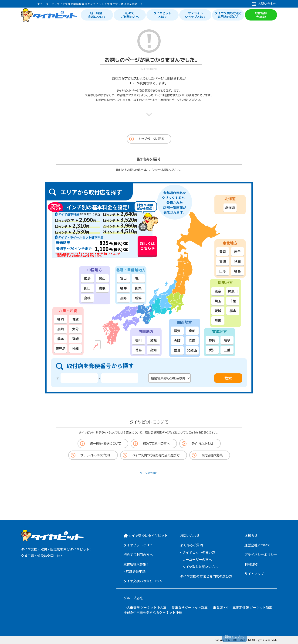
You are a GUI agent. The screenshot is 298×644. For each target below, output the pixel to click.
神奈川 (233, 291)
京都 (192, 331)
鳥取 (102, 288)
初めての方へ (234, 637)
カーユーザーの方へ (197, 559)
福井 (123, 288)
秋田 (237, 261)
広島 (87, 278)
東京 (218, 291)
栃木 (233, 311)
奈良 (177, 350)
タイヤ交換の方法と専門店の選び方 (228, 15)
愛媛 (153, 340)
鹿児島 (61, 348)
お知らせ (251, 535)
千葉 (233, 301)
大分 (75, 329)
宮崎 (75, 339)
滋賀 (177, 331)
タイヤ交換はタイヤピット (148, 535)
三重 (227, 350)
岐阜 (227, 340)
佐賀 (75, 319)
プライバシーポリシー (261, 554)
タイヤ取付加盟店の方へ (200, 567)
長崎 (61, 329)
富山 (123, 278)
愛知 (212, 350)
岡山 (102, 278)
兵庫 (192, 341)
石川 (138, 278)
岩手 (237, 251)
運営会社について (257, 545)
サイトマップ (254, 574)
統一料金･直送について (97, 15)
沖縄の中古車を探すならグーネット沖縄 (153, 612)
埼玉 (218, 301)
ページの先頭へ (149, 473)
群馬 (218, 320)
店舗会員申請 (136, 571)
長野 (123, 298)
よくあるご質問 (191, 545)
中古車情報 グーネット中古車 (145, 607)
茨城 (218, 311)
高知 (153, 350)
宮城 (223, 261)
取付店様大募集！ (136, 564)
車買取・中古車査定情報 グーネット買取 (243, 607)
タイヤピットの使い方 (199, 552)
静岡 (212, 340)
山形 (223, 271)
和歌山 (192, 350)
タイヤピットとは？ (163, 15)
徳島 (139, 350)
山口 (87, 288)
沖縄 (75, 348)
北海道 (230, 208)
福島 (237, 271)
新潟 (138, 298)
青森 (223, 251)
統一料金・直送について (105, 443)
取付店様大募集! (261, 15)
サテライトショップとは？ (195, 15)
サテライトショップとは (95, 455)
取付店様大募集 (212, 455)
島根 (87, 298)
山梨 (138, 288)
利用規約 (251, 564)
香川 (139, 340)
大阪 (177, 341)
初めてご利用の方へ (130, 15)
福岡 (61, 319)
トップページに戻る (151, 139)
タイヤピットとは (202, 443)
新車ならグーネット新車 (190, 607)
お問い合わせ (264, 3)
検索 (228, 378)
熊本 (61, 339)
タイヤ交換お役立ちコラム (143, 581)
